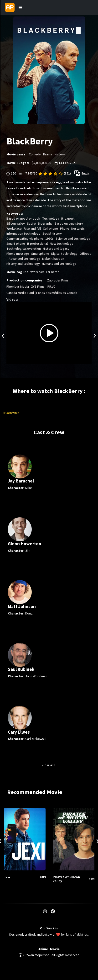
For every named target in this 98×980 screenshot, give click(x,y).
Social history (52, 234)
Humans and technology (59, 264)
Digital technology (64, 254)
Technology (51, 219)
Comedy (35, 154)
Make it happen (53, 259)
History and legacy (56, 249)
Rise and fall (32, 229)
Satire (31, 224)
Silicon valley (16, 224)
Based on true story (69, 224)
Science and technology (73, 239)
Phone (65, 229)
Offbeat (85, 254)
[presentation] (3, 335)
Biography (45, 224)
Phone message (18, 254)
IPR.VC (51, 287)
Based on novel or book (23, 219)
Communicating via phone (25, 239)
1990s (49, 239)
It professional (37, 244)
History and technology (23, 264)
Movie (55, 949)
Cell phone (50, 229)
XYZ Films (38, 287)
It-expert (68, 219)
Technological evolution (24, 249)
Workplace (14, 229)
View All (49, 765)
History (60, 154)
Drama (48, 154)
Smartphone (40, 254)
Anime (43, 949)
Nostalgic (78, 229)
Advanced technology (24, 259)
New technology (62, 244)
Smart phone (16, 244)
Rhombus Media (18, 287)
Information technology (23, 234)
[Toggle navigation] (21, 8)
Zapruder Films (58, 281)
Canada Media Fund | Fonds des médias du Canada (42, 293)
